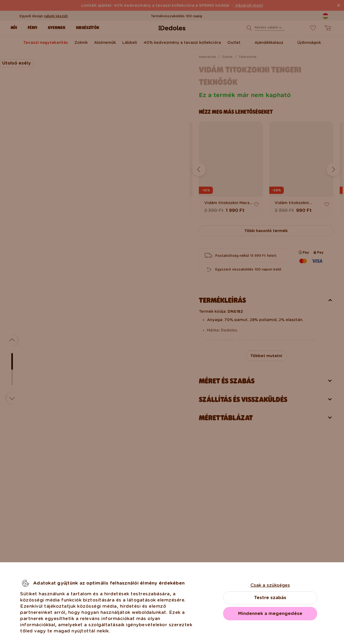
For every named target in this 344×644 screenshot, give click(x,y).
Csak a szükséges (270, 585)
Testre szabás (270, 598)
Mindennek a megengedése (270, 613)
